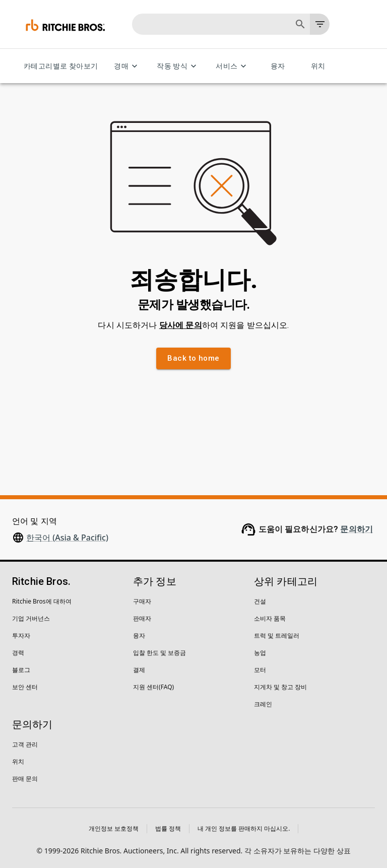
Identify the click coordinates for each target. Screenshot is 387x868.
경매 (127, 66)
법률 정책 (168, 828)
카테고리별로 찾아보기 (61, 66)
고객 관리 (25, 744)
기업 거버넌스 (31, 618)
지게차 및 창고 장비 (280, 687)
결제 (139, 670)
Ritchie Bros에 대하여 (42, 601)
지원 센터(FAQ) (153, 687)
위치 (318, 66)
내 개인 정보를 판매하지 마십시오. (244, 828)
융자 (278, 66)
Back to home (193, 358)
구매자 (142, 601)
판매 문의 (25, 779)
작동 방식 (178, 66)
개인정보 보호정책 (114, 828)
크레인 (263, 704)
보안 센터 (25, 687)
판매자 (142, 618)
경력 (18, 653)
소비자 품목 (270, 618)
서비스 (233, 66)
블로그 (21, 670)
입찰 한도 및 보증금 (159, 653)
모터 (260, 670)
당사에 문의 (181, 325)
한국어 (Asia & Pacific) (67, 538)
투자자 (21, 636)
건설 (260, 601)
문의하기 (357, 529)
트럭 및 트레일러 (277, 636)
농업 (260, 653)
